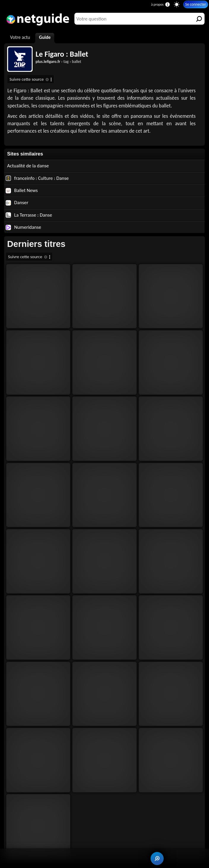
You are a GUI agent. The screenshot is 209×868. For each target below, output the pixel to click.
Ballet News (22, 190)
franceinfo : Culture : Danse (37, 178)
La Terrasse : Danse (29, 215)
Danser (17, 202)
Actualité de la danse (28, 166)
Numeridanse (23, 227)
